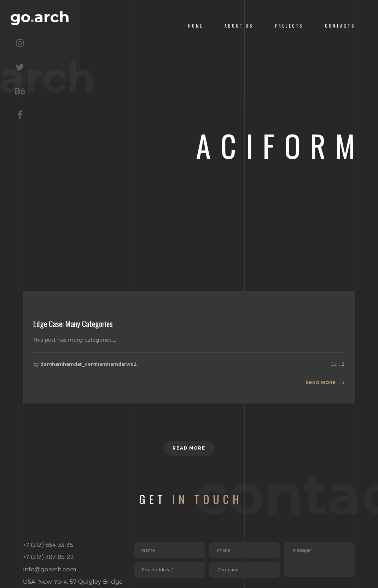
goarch (75, 26)
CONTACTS (340, 26)
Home (196, 26)
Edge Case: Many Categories (73, 324)
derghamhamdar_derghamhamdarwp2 (89, 364)
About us (239, 26)
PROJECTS (289, 26)
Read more (318, 384)
